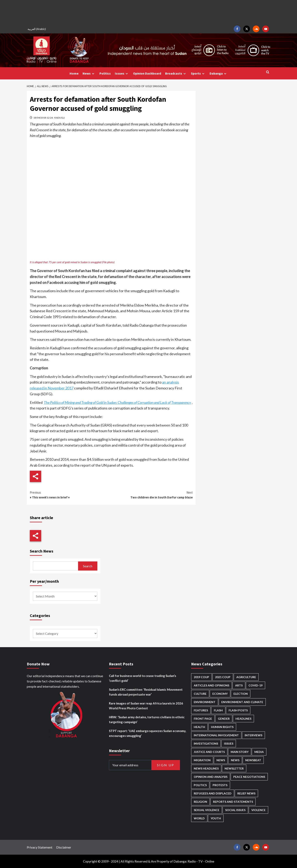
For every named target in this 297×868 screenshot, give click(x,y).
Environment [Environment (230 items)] (205, 702)
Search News (42, 551)
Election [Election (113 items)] (241, 694)
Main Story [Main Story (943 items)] (240, 752)
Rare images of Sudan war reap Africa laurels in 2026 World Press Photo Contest (146, 706)
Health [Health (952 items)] (199, 727)
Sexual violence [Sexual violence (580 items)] (207, 810)
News (89, 73)
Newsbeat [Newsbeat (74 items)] (253, 760)
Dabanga (218, 73)
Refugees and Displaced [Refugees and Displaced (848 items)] (213, 793)
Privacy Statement (40, 847)
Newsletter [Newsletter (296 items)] (234, 768)
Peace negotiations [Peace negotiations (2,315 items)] (249, 777)
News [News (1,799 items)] (235, 760)
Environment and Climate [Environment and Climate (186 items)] (242, 702)
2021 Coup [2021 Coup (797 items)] (223, 677)
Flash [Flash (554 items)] (218, 710)
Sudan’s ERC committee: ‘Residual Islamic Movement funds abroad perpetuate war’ (146, 692)
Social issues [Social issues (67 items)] (235, 810)
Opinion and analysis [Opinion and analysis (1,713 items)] (211, 777)
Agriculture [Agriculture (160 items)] (246, 677)
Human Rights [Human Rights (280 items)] (222, 727)
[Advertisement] (148, 12)
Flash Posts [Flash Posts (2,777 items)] (238, 710)
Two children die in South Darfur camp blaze (152, 495)
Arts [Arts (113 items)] (239, 685)
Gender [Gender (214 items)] (224, 719)
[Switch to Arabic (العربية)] (37, 29)
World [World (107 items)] (199, 818)
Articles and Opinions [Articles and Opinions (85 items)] (211, 685)
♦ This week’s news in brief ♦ (70, 495)
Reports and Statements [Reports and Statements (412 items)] (233, 802)
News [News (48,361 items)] (221, 760)
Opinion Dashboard (147, 73)
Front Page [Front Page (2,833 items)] (203, 719)
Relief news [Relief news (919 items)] (246, 793)
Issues (122, 73)
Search (88, 566)
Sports (198, 73)
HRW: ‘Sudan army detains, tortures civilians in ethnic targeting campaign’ (147, 719)
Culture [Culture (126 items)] (200, 694)
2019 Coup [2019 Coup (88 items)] (201, 677)
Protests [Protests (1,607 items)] (220, 785)
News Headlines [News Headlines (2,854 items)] (206, 768)
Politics (105, 73)
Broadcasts (176, 73)
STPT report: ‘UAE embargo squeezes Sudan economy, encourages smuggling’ (147, 733)
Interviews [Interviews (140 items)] (253, 735)
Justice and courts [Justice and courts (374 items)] (209, 752)
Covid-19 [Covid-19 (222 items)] (256, 685)
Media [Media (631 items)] (259, 752)
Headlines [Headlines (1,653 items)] (243, 719)
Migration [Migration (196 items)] (202, 760)
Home (74, 73)
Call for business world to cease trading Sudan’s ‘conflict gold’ (143, 678)
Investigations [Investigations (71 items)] (206, 743)
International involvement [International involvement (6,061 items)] (216, 735)
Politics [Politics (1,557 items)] (200, 785)
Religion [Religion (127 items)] (200, 802)
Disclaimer (64, 847)
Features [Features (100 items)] (201, 710)
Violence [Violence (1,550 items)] (258, 810)
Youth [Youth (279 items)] (216, 818)
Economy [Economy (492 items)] (220, 694)
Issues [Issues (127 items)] (229, 743)
